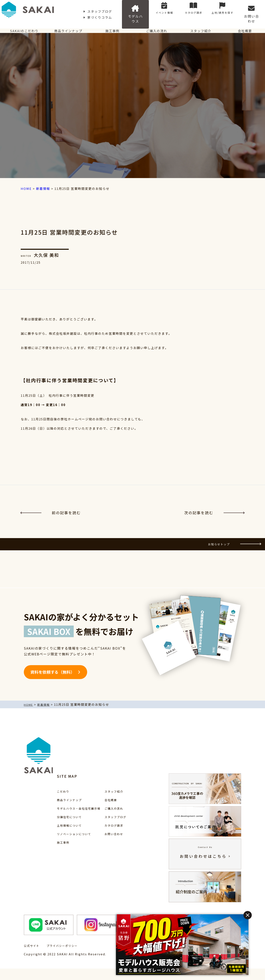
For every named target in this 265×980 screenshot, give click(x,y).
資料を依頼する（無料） (56, 683)
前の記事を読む (51, 515)
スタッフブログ (91, 10)
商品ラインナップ (66, 28)
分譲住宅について (59, 828)
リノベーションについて (65, 845)
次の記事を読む (214, 515)
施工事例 (110, 28)
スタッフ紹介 (199, 28)
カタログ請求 (207, 10)
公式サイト (33, 957)
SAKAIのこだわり (22, 28)
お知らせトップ (229, 551)
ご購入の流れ (155, 28)
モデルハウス (159, 10)
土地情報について (59, 837)
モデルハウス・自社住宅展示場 (70, 820)
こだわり (52, 803)
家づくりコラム (126, 10)
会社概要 (243, 28)
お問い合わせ (254, 10)
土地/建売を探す (230, 10)
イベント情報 (183, 10)
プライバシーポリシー (66, 957)
